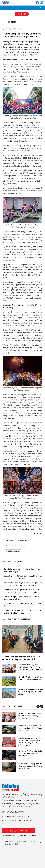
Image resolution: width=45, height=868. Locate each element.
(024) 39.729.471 (23, 817)
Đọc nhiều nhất (15, 706)
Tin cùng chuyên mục (19, 619)
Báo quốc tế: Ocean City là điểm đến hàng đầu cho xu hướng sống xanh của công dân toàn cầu (23, 584)
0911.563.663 (10, 817)
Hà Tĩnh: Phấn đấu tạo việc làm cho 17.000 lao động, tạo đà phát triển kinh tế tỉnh (21, 658)
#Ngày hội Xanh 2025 (13, 551)
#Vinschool (9, 541)
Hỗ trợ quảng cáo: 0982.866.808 (18, 831)
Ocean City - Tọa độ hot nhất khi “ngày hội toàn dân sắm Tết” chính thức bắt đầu (23, 577)
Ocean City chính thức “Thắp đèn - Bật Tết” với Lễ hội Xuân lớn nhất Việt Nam (22, 612)
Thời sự (12, 22)
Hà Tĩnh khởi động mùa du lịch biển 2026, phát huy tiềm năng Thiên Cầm (31, 753)
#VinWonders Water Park (14, 546)
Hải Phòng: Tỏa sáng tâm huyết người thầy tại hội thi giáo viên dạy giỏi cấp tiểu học (30, 667)
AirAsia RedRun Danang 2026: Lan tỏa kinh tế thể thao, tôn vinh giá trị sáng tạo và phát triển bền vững (30, 742)
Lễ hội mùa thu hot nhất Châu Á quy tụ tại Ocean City (22, 605)
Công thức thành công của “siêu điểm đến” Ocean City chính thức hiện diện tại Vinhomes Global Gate (23, 591)
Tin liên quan (15, 562)
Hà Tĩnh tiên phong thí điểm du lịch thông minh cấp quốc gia (31, 678)
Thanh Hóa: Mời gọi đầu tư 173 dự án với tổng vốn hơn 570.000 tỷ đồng (30, 692)
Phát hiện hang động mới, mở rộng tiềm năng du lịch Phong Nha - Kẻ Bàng (30, 766)
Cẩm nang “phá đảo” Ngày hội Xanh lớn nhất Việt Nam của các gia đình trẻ (23, 35)
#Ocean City (22, 541)
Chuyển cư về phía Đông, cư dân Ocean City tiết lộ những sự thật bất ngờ (23, 598)
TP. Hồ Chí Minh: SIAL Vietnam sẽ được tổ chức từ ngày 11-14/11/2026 (30, 716)
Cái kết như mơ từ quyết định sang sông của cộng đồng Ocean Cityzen (23, 570)
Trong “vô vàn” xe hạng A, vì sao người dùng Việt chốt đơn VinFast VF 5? (30, 728)
